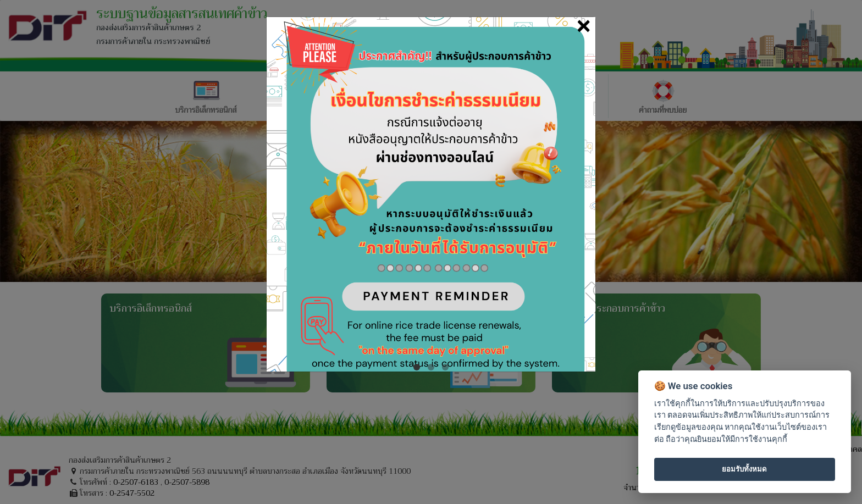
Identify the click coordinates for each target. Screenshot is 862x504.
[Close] (584, 26)
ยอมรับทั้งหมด (744, 469)
